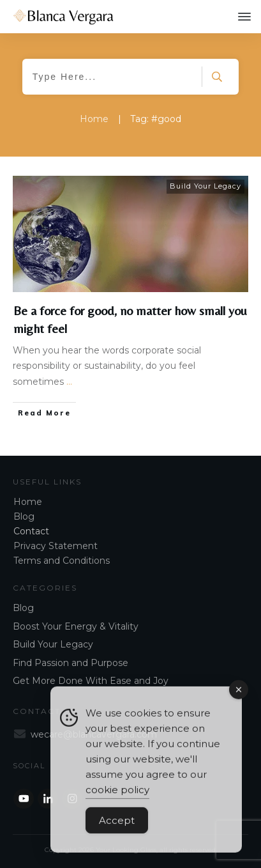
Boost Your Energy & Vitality (76, 626)
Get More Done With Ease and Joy (91, 681)
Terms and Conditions (62, 561)
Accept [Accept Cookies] (117, 828)
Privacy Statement (56, 546)
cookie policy (117, 797)
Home (28, 502)
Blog (24, 516)
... (69, 382)
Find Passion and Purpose (71, 663)
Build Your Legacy (205, 186)
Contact (31, 531)
